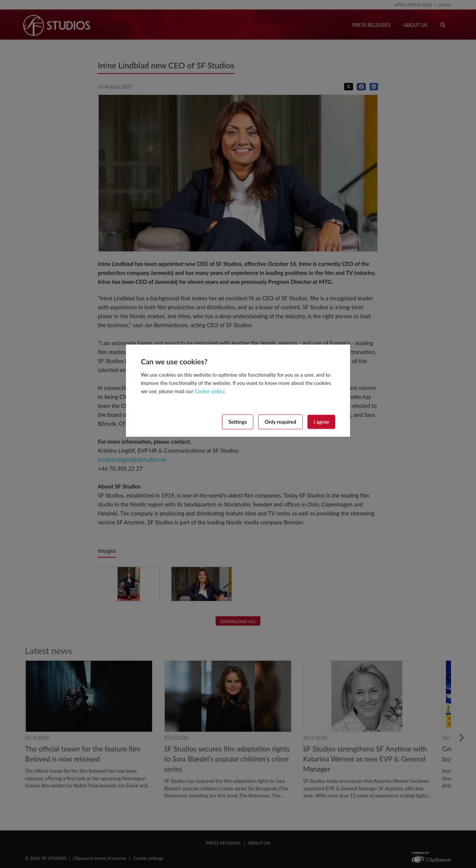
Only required (280, 421)
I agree (321, 421)
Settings (238, 421)
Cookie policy (209, 391)
